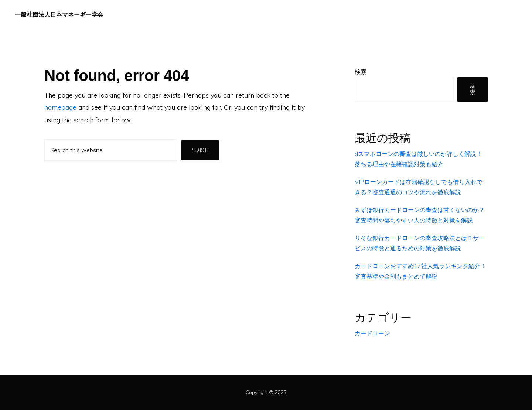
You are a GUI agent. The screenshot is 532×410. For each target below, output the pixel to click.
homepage (60, 107)
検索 (361, 72)
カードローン (372, 333)
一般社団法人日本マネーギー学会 (59, 15)
